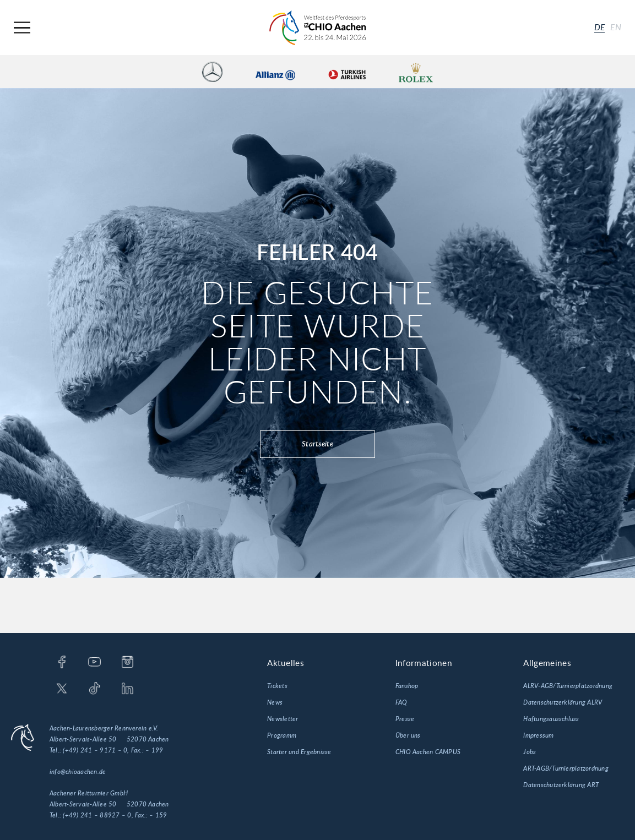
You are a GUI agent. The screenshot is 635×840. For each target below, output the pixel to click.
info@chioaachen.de (78, 772)
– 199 (154, 750)
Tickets (277, 686)
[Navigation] (22, 28)
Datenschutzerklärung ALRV (563, 702)
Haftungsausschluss (551, 719)
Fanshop (407, 686)
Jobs (530, 752)
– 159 (158, 815)
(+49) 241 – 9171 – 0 (95, 750)
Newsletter (283, 719)
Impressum (538, 735)
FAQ (401, 702)
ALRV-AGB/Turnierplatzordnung (568, 686)
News (275, 702)
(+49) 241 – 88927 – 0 (97, 815)
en (616, 28)
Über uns (408, 735)
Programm (282, 735)
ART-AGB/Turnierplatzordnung (566, 768)
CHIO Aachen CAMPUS (428, 752)
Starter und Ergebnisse (299, 752)
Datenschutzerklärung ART (561, 785)
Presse (405, 719)
